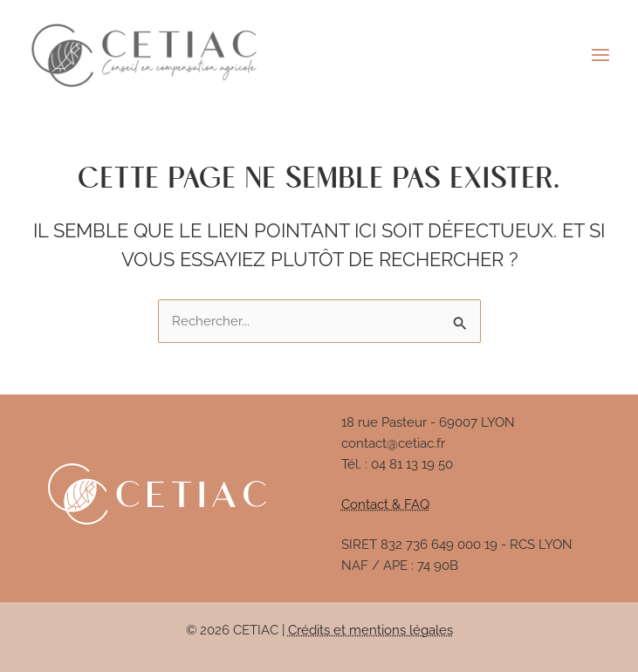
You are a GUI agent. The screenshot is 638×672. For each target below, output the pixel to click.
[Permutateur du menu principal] (600, 55)
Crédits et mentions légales (370, 630)
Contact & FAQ (385, 504)
